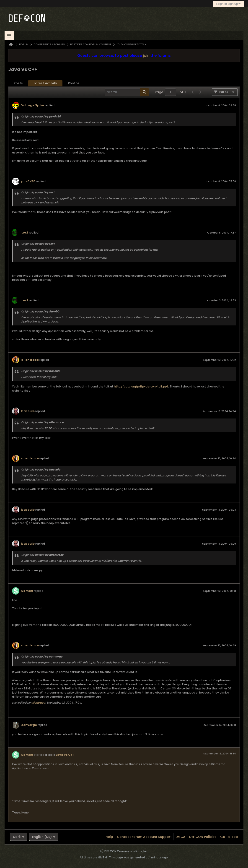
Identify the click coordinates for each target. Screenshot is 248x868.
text (25, 233)
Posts (18, 83)
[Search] (127, 92)
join (146, 56)
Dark (19, 837)
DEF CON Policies (203, 837)
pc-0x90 (28, 181)
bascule (28, 411)
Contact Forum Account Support (144, 837)
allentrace (30, 360)
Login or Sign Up (229, 4)
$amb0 (27, 591)
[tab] (18, 83)
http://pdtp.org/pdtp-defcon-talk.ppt (141, 386)
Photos (74, 83)
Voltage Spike (33, 105)
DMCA (180, 837)
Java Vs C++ (65, 755)
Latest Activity (45, 83)
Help (109, 837)
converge (29, 725)
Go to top (229, 837)
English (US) (44, 837)
